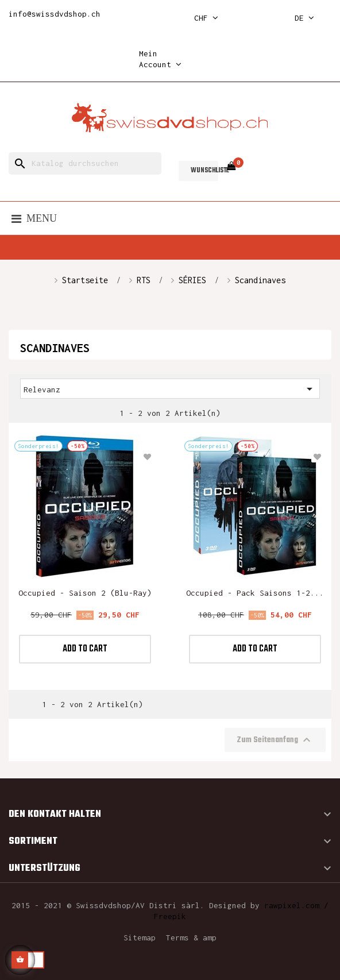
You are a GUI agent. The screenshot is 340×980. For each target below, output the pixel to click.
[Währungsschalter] (206, 18)
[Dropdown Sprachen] (304, 18)
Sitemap (140, 937)
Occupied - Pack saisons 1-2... (255, 593)
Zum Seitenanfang (275, 740)
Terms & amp (191, 937)
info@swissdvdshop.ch (55, 14)
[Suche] (85, 163)
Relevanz (170, 389)
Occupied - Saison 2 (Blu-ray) (85, 593)
